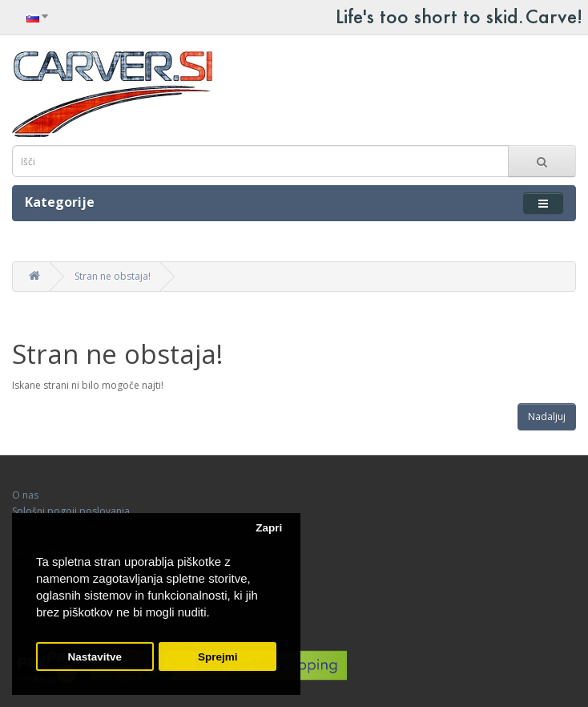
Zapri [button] (269, 528)
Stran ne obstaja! (113, 276)
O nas (25, 495)
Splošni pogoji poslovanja (71, 511)
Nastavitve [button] (95, 657)
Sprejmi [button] (218, 657)
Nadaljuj (547, 416)
